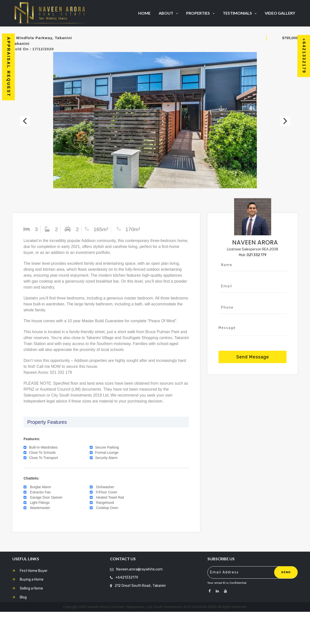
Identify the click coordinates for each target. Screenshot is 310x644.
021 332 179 (257, 287)
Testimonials (240, 13)
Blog (23, 630)
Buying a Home (32, 612)
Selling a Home (31, 621)
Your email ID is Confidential (227, 615)
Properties (200, 13)
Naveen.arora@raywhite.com (139, 602)
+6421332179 (127, 610)
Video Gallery (280, 13)
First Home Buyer (34, 603)
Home (144, 13)
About (168, 13)
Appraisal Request (9, 67)
